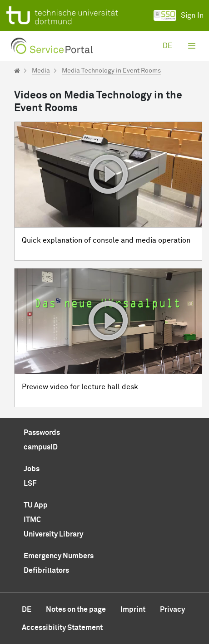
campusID (41, 447)
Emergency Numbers (59, 556)
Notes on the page (76, 610)
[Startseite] (17, 71)
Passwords (42, 433)
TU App (36, 505)
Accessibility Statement (62, 628)
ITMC (32, 520)
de (167, 46)
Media (41, 71)
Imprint (133, 610)
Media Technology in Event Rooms (111, 71)
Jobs (32, 469)
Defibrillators (46, 571)
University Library (53, 534)
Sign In (179, 15)
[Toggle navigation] (192, 46)
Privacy (172, 610)
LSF (30, 483)
